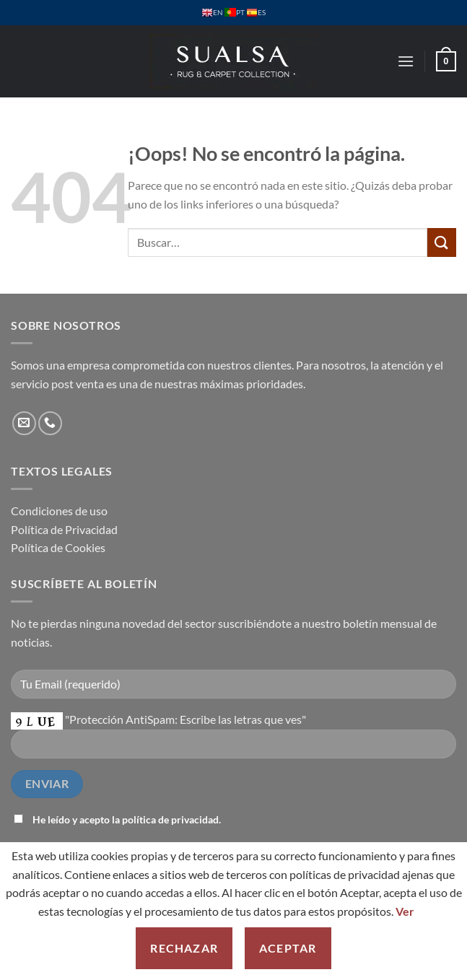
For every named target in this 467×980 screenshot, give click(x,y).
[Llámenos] (50, 423)
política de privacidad (170, 819)
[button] (406, 61)
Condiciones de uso (59, 511)
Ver (405, 911)
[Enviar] (442, 242)
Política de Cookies (58, 547)
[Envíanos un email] (24, 423)
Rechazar (184, 948)
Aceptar (288, 948)
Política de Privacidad (64, 529)
